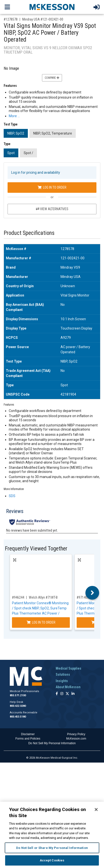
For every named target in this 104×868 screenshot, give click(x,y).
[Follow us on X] (67, 694)
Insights (62, 681)
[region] (52, 835)
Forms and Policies (28, 739)
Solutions (63, 674)
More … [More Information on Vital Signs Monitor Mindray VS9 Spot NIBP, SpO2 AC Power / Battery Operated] (14, 116)
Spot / (28, 153)
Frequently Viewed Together (36, 549)
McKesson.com (76, 739)
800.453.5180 (18, 717)
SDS (12, 496)
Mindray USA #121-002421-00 (43, 19)
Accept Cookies (52, 860)
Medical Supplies (68, 668)
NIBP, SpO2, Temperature (53, 133)
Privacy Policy (76, 734)
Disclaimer (28, 734)
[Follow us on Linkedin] (73, 694)
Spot (11, 153)
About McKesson (68, 687)
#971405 (83, 597)
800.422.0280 (18, 706)
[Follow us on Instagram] (62, 694)
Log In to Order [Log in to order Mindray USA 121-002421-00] (52, 187)
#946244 (18, 597)
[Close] (96, 810)
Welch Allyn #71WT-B (43, 597)
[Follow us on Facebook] (57, 694)
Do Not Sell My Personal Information (52, 743)
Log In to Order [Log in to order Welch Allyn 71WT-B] (41, 622)
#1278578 (11, 19)
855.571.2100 (18, 695)
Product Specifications (29, 233)
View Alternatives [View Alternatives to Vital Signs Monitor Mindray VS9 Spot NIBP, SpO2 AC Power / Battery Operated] (52, 209)
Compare (52, 78)
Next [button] (92, 593)
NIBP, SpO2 (16, 133)
